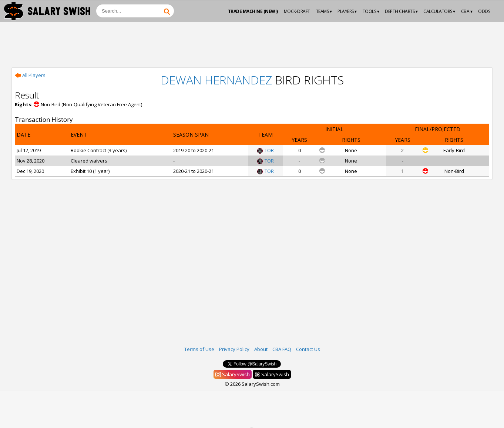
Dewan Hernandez (216, 80)
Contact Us (308, 349)
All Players (30, 75)
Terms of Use (199, 349)
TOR (266, 150)
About (261, 349)
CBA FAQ (282, 349)
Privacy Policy (234, 349)
